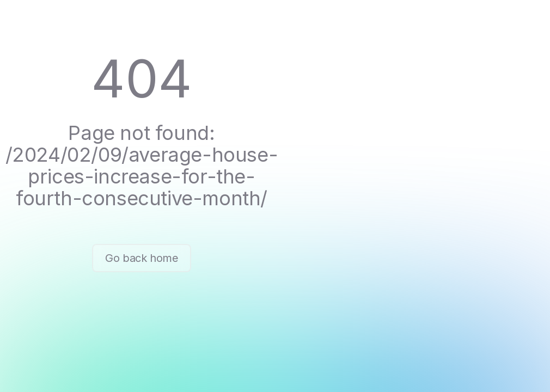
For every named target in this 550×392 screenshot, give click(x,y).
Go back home (141, 258)
